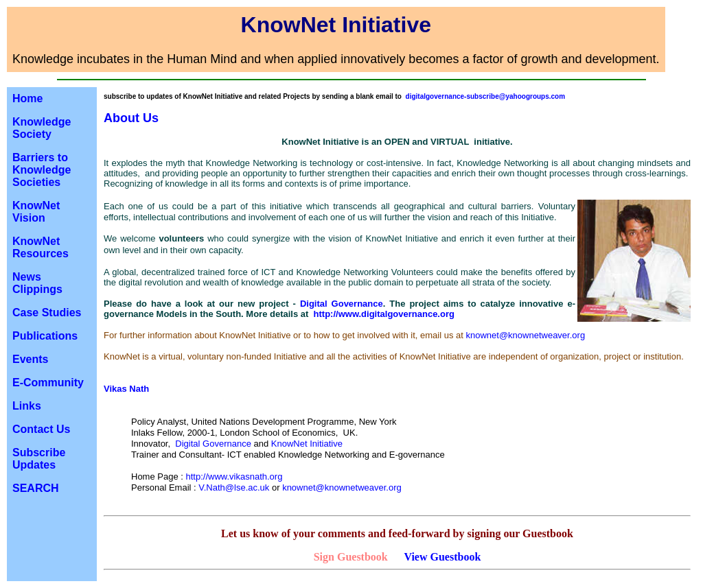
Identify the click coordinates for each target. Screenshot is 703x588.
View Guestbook (442, 557)
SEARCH (36, 488)
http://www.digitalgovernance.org (384, 314)
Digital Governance (342, 304)
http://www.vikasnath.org (234, 477)
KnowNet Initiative (307, 444)
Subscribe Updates (39, 459)
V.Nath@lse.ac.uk (234, 487)
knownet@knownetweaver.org (525, 335)
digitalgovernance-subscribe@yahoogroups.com (486, 96)
